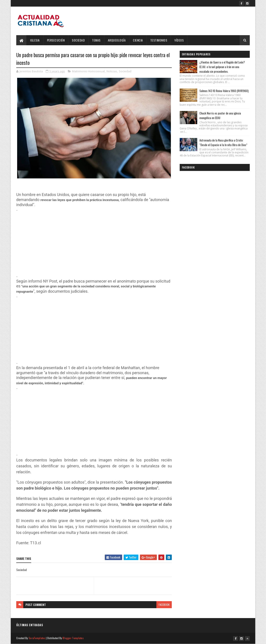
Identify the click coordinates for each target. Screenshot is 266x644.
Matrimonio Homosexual (88, 71)
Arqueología (117, 40)
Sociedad (78, 40)
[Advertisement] (94, 243)
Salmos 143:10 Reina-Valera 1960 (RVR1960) (224, 91)
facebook (164, 605)
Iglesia (35, 40)
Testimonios (159, 40)
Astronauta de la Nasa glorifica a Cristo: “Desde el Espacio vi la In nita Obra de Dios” (223, 142)
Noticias (112, 71)
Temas (96, 40)
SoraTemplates (37, 638)
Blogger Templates (73, 638)
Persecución (56, 40)
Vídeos (179, 40)
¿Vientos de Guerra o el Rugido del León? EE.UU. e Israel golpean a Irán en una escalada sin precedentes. (222, 67)
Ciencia (138, 40)
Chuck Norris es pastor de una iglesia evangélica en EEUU (220, 115)
